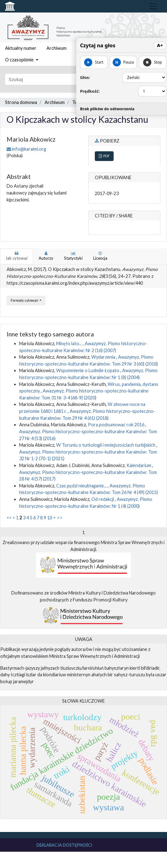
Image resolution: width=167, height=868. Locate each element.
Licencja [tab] (100, 256)
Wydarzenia (104, 357)
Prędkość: (90, 91)
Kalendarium (139, 465)
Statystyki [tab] (73, 256)
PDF (104, 156)
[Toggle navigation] (153, 6)
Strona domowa (21, 102)
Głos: (85, 77)
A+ (160, 45)
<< (9, 518)
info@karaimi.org (29, 149)
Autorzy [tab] (46, 256)
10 (50, 518)
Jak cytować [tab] (17, 256)
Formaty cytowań (25, 300)
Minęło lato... (70, 343)
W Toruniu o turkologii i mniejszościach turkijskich (106, 445)
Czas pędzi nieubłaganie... (82, 486)
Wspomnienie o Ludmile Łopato (88, 370)
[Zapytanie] (70, 79)
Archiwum (57, 48)
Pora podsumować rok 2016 (117, 425)
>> (60, 518)
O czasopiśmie (20, 60)
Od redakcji (103, 499)
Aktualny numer (21, 48)
